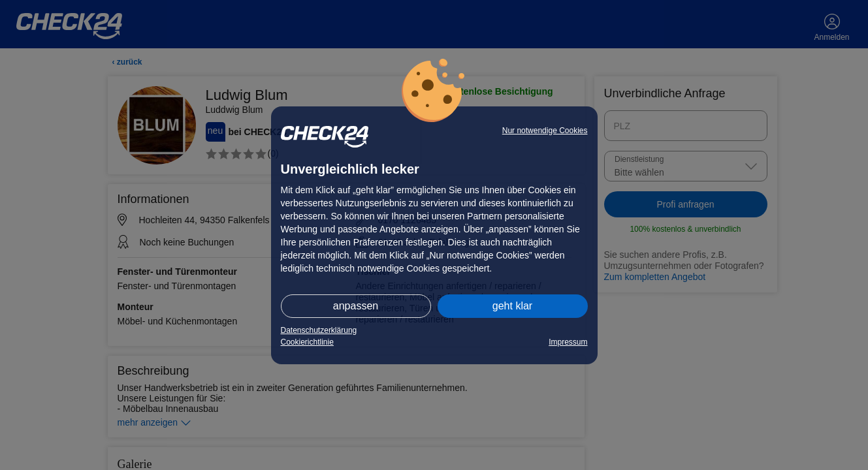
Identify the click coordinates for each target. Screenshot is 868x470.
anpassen (356, 306)
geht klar (512, 306)
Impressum (568, 342)
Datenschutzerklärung (319, 330)
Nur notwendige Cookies (545, 131)
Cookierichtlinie (307, 342)
